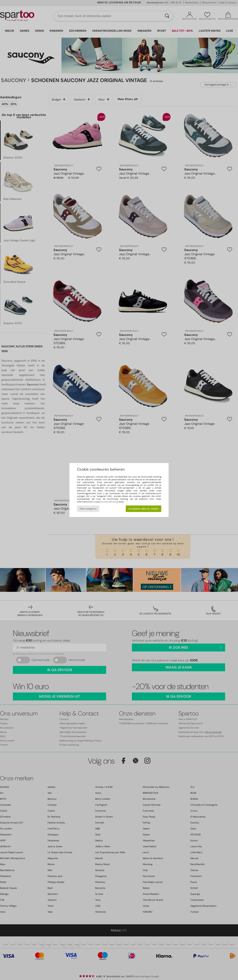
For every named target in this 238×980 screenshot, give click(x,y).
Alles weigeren (88, 509)
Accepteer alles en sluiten (143, 509)
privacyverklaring (109, 502)
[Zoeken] (167, 16)
